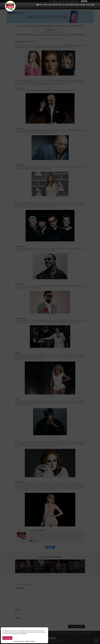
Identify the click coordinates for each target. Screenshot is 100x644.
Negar (16, 638)
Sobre (59, 1)
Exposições (55, 5)
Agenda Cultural (74, 5)
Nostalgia (88, 5)
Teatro (45, 5)
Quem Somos (55, 1)
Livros (67, 5)
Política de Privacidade (19, 641)
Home (50, 1)
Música (41, 5)
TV (63, 5)
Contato (77, 1)
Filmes (50, 5)
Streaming (82, 5)
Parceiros (72, 1)
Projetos (68, 1)
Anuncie (63, 1)
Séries (60, 5)
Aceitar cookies (7, 638)
